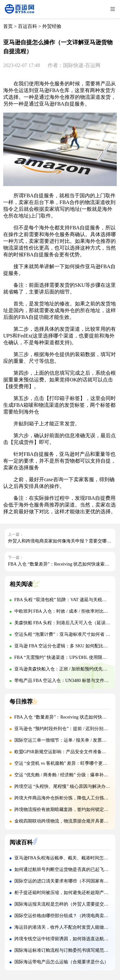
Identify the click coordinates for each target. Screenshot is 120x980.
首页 (8, 26)
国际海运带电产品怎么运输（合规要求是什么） (61, 962)
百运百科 (28, 26)
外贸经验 (52, 26)
